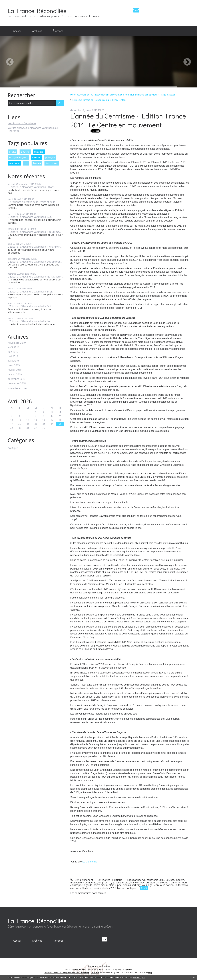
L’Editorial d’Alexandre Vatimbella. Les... (30, 217)
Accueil (17, 31)
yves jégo (147, 885)
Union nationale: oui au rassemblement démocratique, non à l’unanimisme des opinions (114, 95)
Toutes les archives (17, 388)
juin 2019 (13, 352)
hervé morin (101, 885)
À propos (58, 31)
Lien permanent (82, 880)
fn (110, 883)
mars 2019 (14, 365)
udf (172, 880)
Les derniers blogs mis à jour (76, 969)
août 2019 (13, 347)
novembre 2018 (17, 383)
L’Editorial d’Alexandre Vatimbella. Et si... (30, 292)
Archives (37, 31)
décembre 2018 (16, 379)
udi (26, 163)
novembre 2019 (17, 343)
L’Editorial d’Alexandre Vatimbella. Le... (29, 321)
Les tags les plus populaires (122, 969)
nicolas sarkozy (132, 885)
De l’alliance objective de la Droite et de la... (32, 202)
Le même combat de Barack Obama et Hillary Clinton (99, 100)
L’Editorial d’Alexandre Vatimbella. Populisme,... (34, 232)
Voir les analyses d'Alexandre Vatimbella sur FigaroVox (33, 129)
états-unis (52, 163)
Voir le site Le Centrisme (22, 123)
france (37, 163)
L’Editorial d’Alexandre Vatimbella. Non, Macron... (36, 277)
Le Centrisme (90, 862)
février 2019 (15, 370)
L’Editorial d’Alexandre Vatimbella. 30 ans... (32, 187)
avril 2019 (13, 361)
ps (106, 883)
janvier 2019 (15, 374)
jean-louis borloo (164, 885)
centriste (39, 152)
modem (180, 880)
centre (36, 157)
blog (150, 973)
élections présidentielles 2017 (99, 888)
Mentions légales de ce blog (78, 973)
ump (101, 883)
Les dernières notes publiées (99, 969)
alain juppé (115, 885)
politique (50, 157)
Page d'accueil (168, 95)
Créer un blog (93, 966)
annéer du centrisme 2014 (149, 880)
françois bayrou (18, 157)
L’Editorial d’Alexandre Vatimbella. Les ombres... (35, 262)
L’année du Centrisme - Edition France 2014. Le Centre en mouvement (128, 120)
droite (13, 152)
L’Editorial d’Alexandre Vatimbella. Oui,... (30, 306)
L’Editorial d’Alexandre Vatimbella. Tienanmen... (35, 247)
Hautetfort (106, 966)
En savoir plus (139, 977)
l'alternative (182, 885)
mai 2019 (13, 356)
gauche (25, 152)
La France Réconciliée (37, 11)
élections (75, 888)
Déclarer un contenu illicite (55, 973)
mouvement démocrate (84, 883)
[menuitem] (17, 31)
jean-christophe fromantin (165, 883)
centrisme (14, 163)
